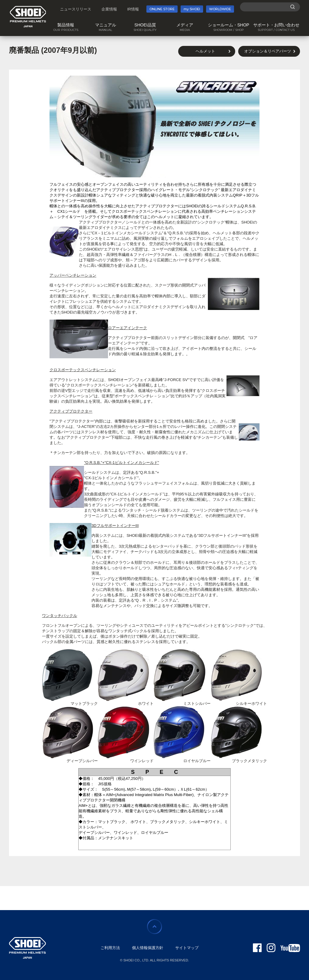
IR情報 (133, 9)
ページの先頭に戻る (154, 927)
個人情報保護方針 (148, 948)
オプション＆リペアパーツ (268, 51)
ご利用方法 (110, 948)
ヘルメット (205, 51)
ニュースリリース (76, 9)
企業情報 (109, 9)
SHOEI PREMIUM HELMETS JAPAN (28, 17)
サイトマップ (187, 948)
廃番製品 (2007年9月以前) (53, 50)
